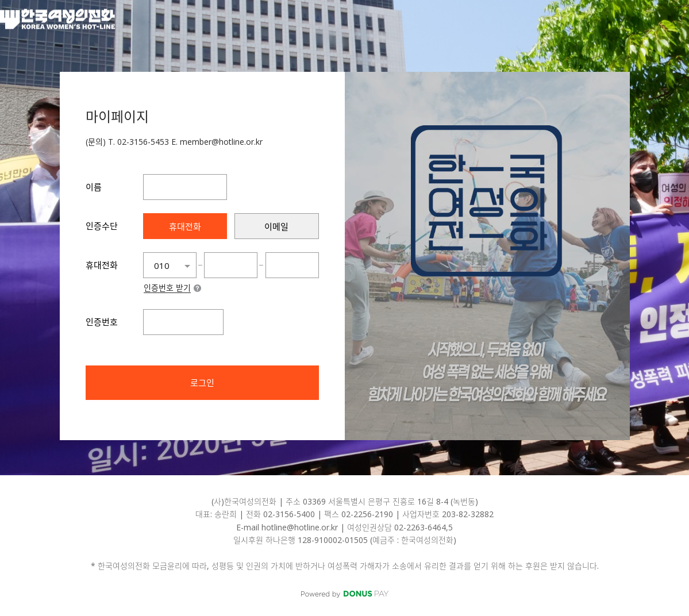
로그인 (202, 383)
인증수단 (102, 226)
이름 (94, 187)
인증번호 (102, 322)
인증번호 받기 (167, 288)
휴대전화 (102, 265)
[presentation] (185, 226)
